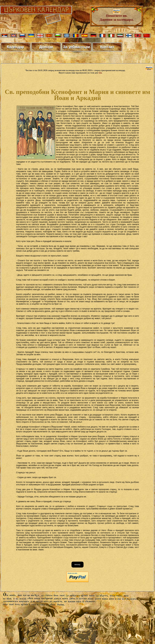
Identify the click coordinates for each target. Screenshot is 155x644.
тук (100, 73)
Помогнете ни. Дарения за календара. (117, 16)
